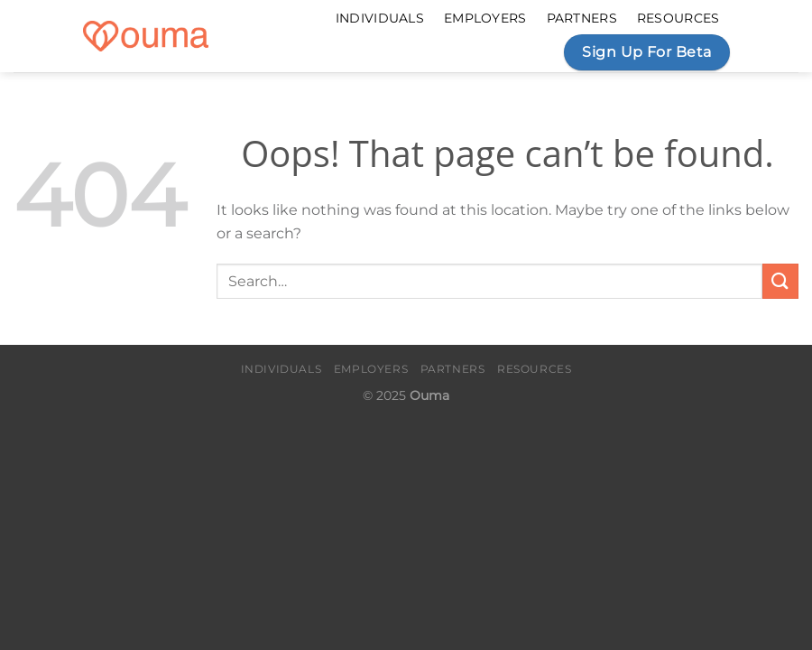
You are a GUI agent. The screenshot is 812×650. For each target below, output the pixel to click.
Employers (485, 18)
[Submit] (780, 281)
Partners (582, 18)
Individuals (380, 18)
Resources (678, 18)
